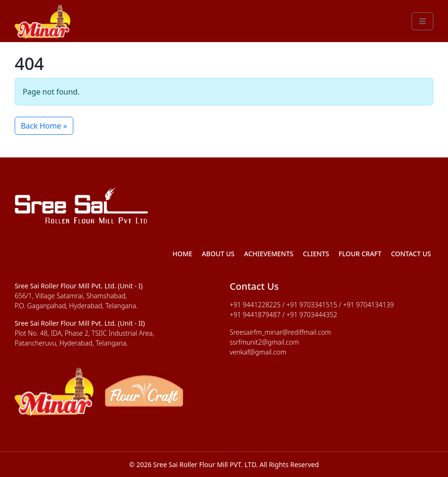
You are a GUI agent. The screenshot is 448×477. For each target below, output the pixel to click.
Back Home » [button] (44, 126)
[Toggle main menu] (422, 21)
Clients (316, 254)
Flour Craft (360, 254)
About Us (218, 254)
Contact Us (411, 254)
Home (182, 254)
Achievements (269, 254)
